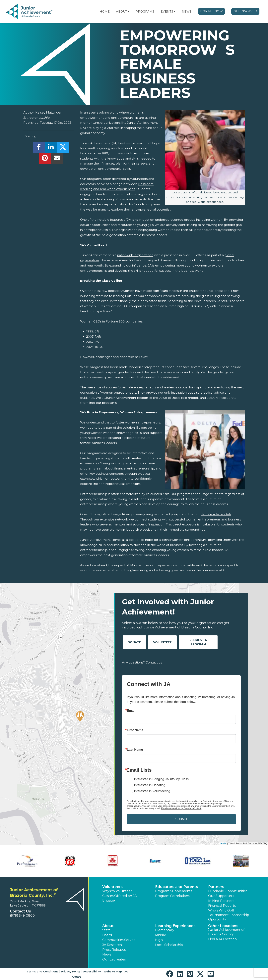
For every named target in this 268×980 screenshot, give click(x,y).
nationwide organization (135, 255)
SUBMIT (181, 819)
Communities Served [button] (119, 940)
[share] (39, 148)
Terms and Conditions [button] (43, 971)
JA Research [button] (112, 945)
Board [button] (107, 935)
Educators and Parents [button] (177, 887)
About (122, 12)
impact (144, 220)
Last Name (135, 750)
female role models (216, 514)
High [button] (159, 940)
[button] (128, 12)
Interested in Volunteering (152, 791)
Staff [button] (106, 930)
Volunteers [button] (112, 887)
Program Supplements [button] (174, 891)
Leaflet (223, 843)
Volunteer (162, 642)
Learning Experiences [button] (175, 926)
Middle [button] (161, 935)
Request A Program (198, 642)
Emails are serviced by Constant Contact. (181, 808)
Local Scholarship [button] (169, 945)
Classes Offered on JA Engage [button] (119, 898)
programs (94, 179)
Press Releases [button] (114, 950)
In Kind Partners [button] (221, 901)
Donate (134, 642)
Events (167, 12)
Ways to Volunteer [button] (117, 891)
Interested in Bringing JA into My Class (161, 779)
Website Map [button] (113, 971)
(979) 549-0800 (22, 916)
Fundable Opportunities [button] (228, 891)
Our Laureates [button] (114, 959)
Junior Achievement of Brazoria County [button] (226, 932)
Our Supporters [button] (221, 896)
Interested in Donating (150, 785)
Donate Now (212, 11)
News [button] (107, 954)
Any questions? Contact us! (142, 662)
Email (131, 711)
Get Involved (245, 11)
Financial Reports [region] (222, 906)
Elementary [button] (165, 930)
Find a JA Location (222, 939)
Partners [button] (216, 887)
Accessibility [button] (92, 971)
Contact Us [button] (20, 911)
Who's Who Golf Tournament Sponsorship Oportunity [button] (229, 915)
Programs (145, 12)
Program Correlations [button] (172, 896)
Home (105, 12)
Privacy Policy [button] (71, 971)
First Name (135, 730)
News (187, 12)
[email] (57, 159)
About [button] (108, 926)
